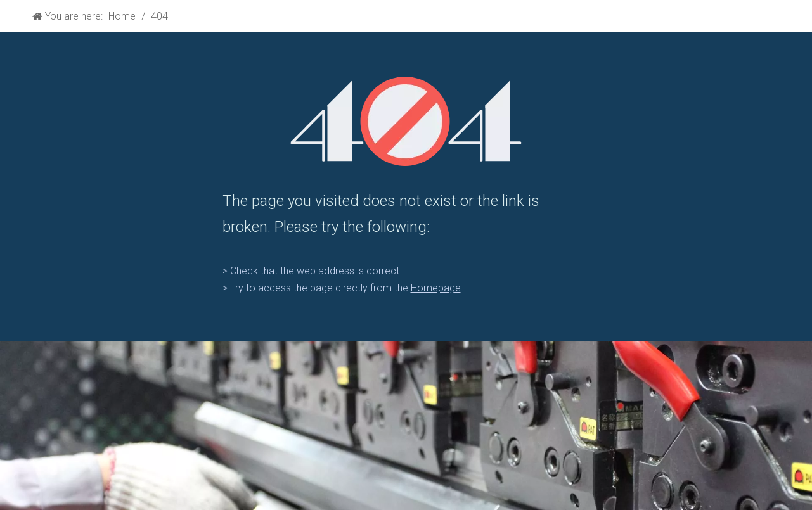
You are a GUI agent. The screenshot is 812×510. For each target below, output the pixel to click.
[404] (406, 121)
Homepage (436, 288)
